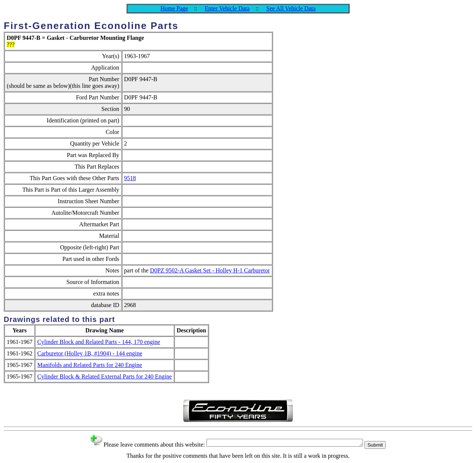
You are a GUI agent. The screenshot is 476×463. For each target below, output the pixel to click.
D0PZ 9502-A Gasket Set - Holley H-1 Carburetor (210, 270)
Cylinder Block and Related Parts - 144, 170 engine (99, 342)
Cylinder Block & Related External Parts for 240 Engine (104, 376)
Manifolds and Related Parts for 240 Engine (90, 365)
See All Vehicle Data (291, 8)
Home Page (174, 8)
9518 (130, 178)
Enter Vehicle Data (227, 8)
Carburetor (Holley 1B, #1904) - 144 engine (90, 353)
